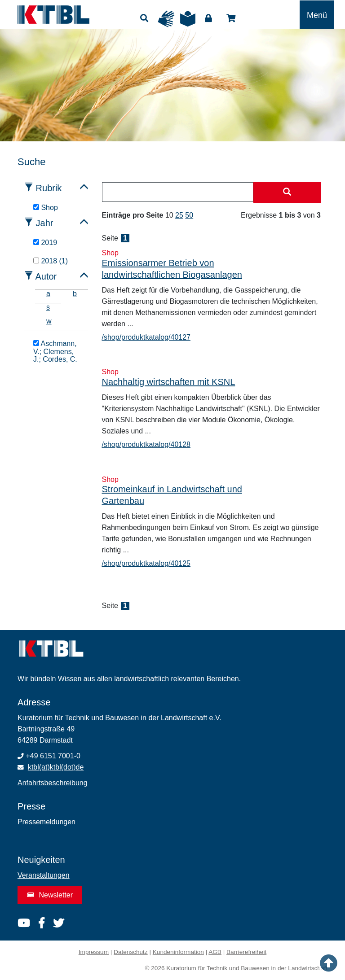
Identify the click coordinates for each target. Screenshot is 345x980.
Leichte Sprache (188, 19)
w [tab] (49, 321)
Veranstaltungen (44, 875)
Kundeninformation (178, 952)
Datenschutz (131, 952)
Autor (46, 276)
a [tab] (48, 294)
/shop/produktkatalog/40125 (146, 563)
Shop (231, 18)
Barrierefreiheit (246, 952)
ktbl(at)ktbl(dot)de (56, 767)
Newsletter (50, 895)
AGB (215, 952)
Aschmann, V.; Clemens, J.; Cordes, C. (55, 352)
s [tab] (48, 307)
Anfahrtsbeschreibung (53, 783)
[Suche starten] (287, 192)
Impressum (94, 952)
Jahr (45, 223)
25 (179, 215)
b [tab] (75, 294)
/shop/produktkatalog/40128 (146, 444)
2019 (45, 243)
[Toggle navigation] (317, 15)
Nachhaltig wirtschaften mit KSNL (169, 382)
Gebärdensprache (166, 19)
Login (208, 18)
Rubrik (49, 188)
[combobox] (178, 192)
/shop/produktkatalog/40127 (146, 337)
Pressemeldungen (46, 822)
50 (189, 215)
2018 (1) (51, 261)
